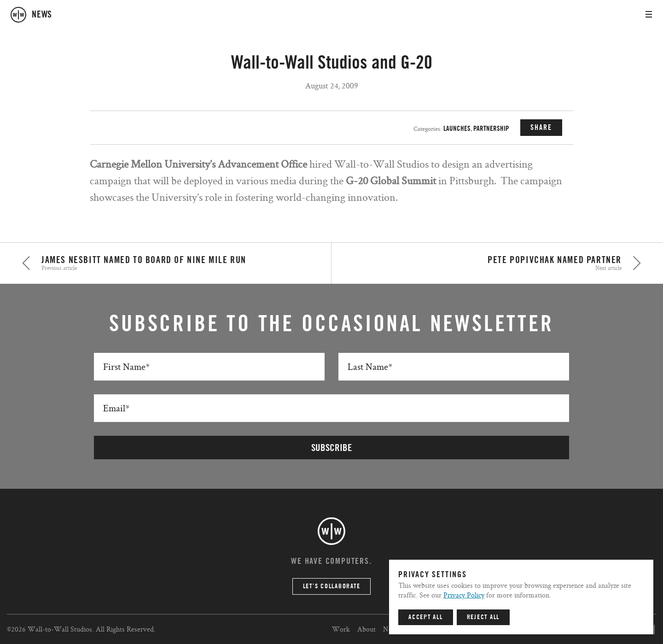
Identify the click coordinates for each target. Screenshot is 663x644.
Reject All (483, 617)
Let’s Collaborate (332, 586)
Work (341, 629)
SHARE (541, 128)
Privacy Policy (464, 595)
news (42, 15)
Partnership (491, 129)
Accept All (426, 617)
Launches (457, 129)
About (366, 629)
